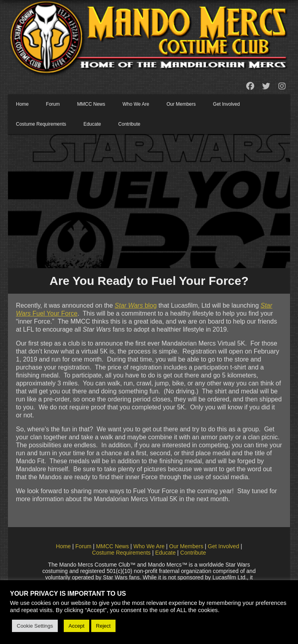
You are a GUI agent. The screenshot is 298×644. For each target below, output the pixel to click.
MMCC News (91, 104)
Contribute (129, 124)
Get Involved (226, 104)
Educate (92, 124)
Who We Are (136, 104)
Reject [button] (103, 626)
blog (136, 305)
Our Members (181, 104)
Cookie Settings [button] (35, 626)
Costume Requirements (41, 124)
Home (22, 104)
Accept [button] (76, 626)
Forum (53, 104)
